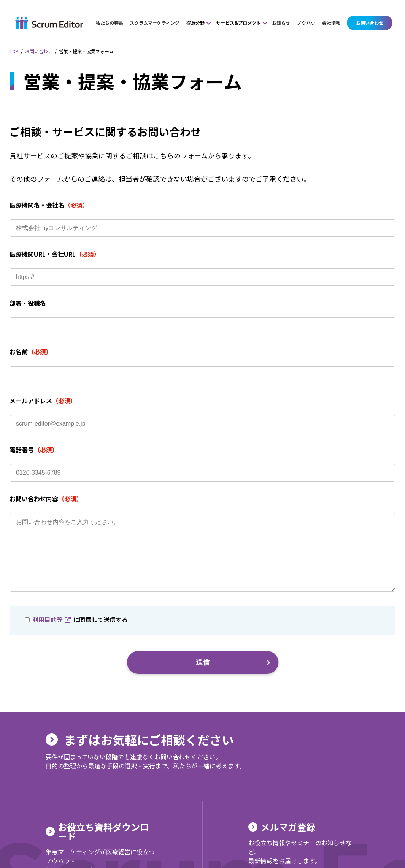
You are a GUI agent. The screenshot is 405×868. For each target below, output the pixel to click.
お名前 (31, 352)
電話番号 (34, 450)
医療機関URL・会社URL (55, 254)
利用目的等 (52, 635)
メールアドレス (43, 401)
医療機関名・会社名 (49, 205)
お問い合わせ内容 (46, 499)
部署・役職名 (28, 303)
